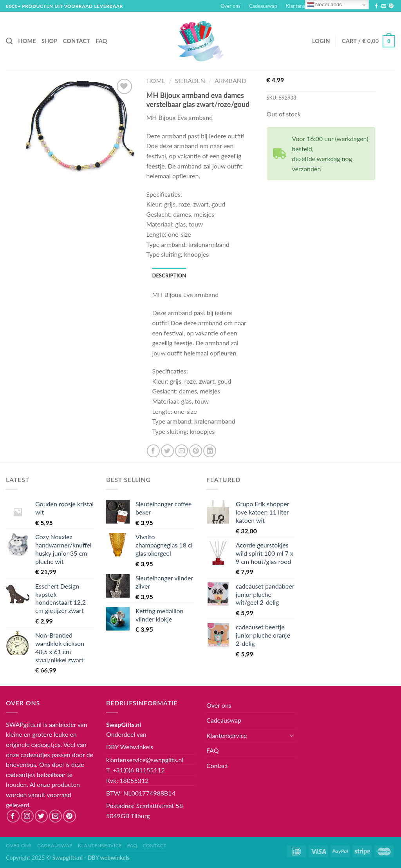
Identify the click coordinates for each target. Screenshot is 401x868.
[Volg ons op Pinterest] (391, 6)
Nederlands (325, 5)
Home (27, 41)
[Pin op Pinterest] (196, 451)
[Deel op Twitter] (167, 451)
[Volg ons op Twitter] (41, 816)
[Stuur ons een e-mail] (384, 6)
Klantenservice (305, 6)
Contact (77, 41)
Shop (50, 41)
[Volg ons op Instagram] (27, 816)
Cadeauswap (263, 6)
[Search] (9, 41)
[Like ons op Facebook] (376, 6)
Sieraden (190, 81)
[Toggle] (292, 735)
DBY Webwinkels (130, 747)
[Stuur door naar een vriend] (182, 451)
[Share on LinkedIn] (210, 451)
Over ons (230, 6)
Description (169, 275)
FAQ (101, 41)
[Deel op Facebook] (153, 451)
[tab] (169, 275)
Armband (230, 81)
